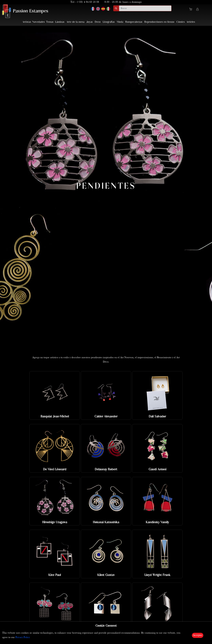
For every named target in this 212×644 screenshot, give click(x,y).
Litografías (109, 22)
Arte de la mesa (75, 22)
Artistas (27, 22)
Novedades (39, 22)
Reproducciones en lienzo (159, 22)
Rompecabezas (134, 22)
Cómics (181, 22)
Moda (120, 22)
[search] (145, 8)
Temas (50, 22)
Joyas (90, 22)
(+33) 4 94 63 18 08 (88, 2)
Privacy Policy (23, 637)
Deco (98, 22)
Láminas (60, 22)
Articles (191, 22)
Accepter (198, 635)
